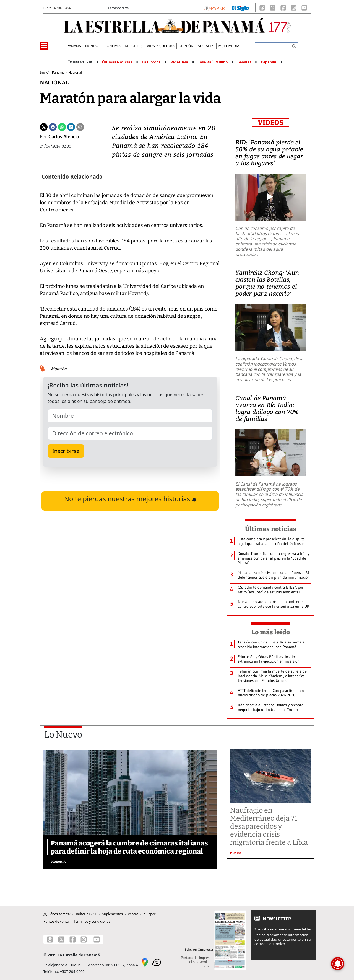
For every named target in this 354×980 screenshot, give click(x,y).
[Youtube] (304, 8)
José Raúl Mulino (213, 62)
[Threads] (262, 8)
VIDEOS (271, 123)
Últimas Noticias (117, 62)
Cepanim (269, 62)
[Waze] (157, 962)
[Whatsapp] (62, 126)
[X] (273, 8)
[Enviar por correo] (80, 126)
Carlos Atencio (64, 137)
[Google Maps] (145, 962)
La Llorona (151, 62)
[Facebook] (283, 8)
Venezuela (179, 62)
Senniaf (244, 62)
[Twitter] (44, 126)
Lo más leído (271, 632)
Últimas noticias (271, 529)
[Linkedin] (71, 126)
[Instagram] (294, 8)
